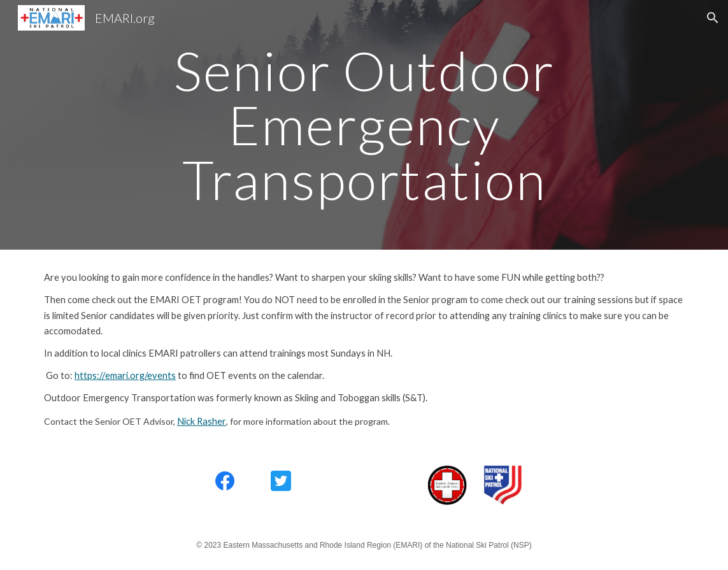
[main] (364, 125)
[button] (713, 18)
